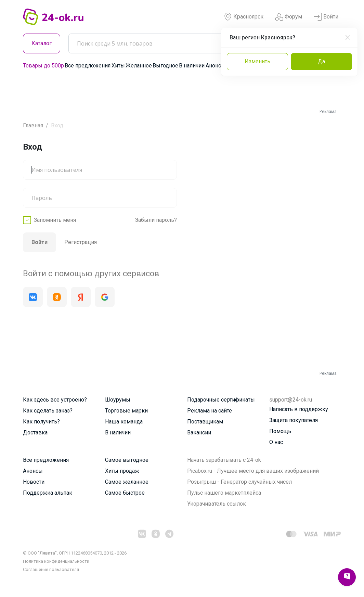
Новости (34, 482)
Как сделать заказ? (48, 411)
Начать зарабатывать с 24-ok (224, 460)
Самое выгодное (127, 460)
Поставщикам (205, 422)
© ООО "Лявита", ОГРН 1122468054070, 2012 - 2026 (75, 553)
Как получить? (41, 422)
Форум (289, 17)
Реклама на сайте (210, 411)
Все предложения (88, 66)
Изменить (257, 61)
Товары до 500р (43, 66)
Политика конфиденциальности (56, 561)
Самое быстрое (125, 493)
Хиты (118, 66)
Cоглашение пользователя (51, 569)
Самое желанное (127, 482)
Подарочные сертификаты (221, 400)
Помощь (280, 431)
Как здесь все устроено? (55, 400)
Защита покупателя (294, 420)
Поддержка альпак (48, 493)
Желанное (139, 66)
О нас (276, 442)
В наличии (192, 66)
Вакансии (199, 433)
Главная (33, 125)
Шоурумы (118, 400)
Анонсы (216, 66)
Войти (326, 17)
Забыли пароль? (156, 220)
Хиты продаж (122, 471)
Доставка (35, 433)
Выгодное (165, 66)
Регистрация (81, 242)
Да (321, 61)
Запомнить (55, 220)
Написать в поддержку (299, 409)
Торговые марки (126, 411)
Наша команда (124, 422)
